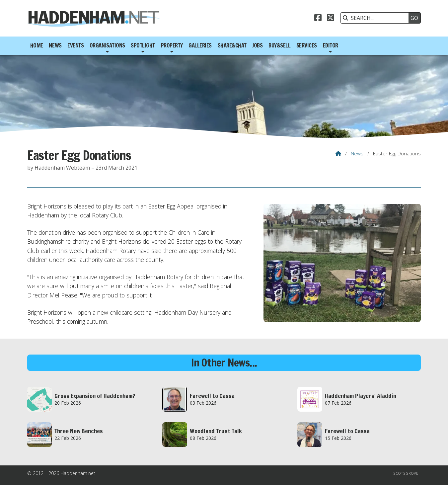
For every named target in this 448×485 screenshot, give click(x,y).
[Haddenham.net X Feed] (331, 19)
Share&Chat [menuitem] (232, 45)
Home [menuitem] (37, 45)
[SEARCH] (376, 18)
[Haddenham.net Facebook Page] (318, 19)
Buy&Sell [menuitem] (279, 45)
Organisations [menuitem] (107, 45)
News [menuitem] (55, 45)
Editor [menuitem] (331, 45)
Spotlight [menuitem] (143, 45)
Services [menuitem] (307, 45)
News (357, 153)
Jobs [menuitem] (257, 45)
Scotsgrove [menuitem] (406, 473)
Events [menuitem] (75, 45)
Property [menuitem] (172, 45)
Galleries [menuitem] (200, 45)
